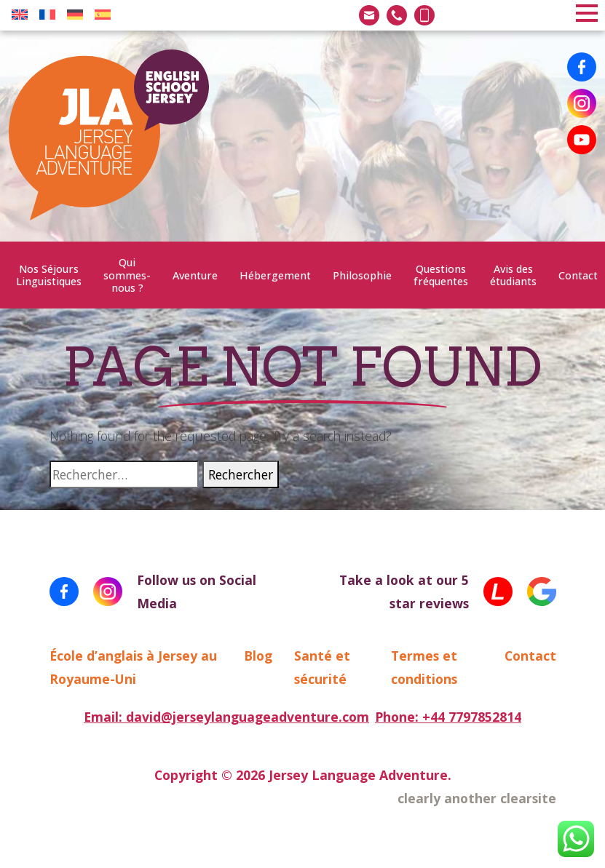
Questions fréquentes (441, 275)
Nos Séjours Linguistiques (49, 275)
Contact (578, 275)
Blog (258, 656)
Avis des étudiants (513, 275)
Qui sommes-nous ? (127, 275)
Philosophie (362, 275)
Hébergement (275, 275)
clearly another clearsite (477, 798)
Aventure (195, 275)
